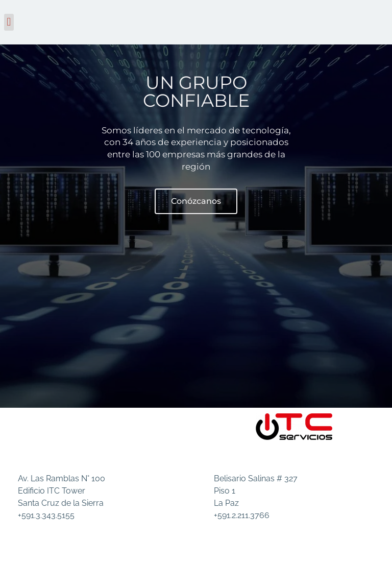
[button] (9, 22)
